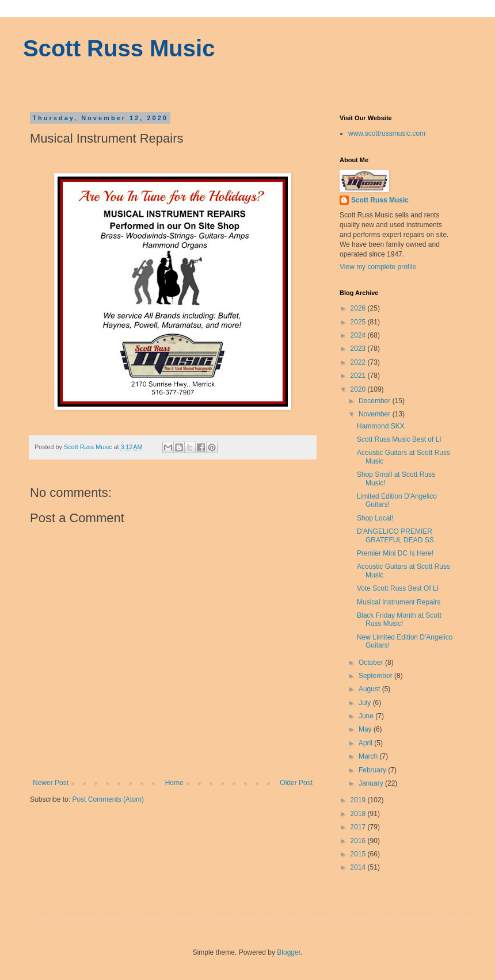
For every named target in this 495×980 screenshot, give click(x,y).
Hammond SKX (381, 426)
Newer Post (51, 783)
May (366, 729)
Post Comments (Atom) (108, 799)
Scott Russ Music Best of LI (399, 439)
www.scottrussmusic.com (387, 133)
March (369, 756)
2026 (359, 308)
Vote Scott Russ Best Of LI (398, 588)
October (372, 663)
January (372, 783)
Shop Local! (375, 518)
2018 (359, 814)
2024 (359, 335)
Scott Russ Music (119, 48)
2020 (359, 389)
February (373, 770)
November (376, 414)
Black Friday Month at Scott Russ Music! (399, 619)
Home (174, 783)
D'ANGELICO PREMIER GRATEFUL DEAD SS (395, 535)
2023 (359, 349)
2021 (359, 376)
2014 (359, 867)
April (366, 743)
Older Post (296, 783)
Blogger (289, 952)
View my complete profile (378, 267)
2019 (359, 800)
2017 (359, 827)
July (366, 703)
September (376, 676)
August (370, 689)
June (367, 716)
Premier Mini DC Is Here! (395, 553)
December (376, 401)
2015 (359, 854)
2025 (359, 322)
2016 (359, 841)
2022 (359, 362)
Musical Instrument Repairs (399, 602)
